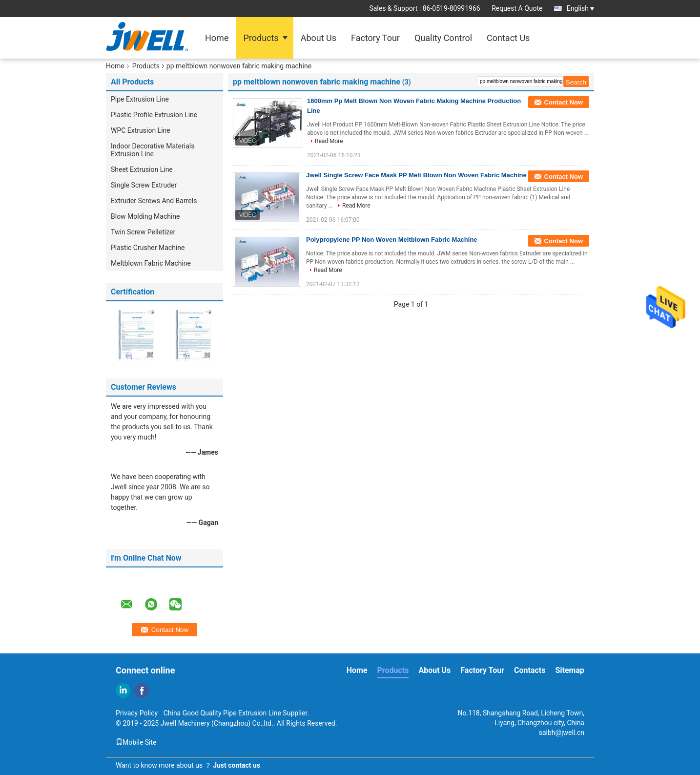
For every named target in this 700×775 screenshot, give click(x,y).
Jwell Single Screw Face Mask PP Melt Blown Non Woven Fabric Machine (416, 175)
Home (217, 38)
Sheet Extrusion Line (142, 169)
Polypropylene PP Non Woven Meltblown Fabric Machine (392, 240)
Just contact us (237, 765)
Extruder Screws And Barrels (154, 201)
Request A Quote (517, 8)
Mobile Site (136, 742)
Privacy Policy (137, 713)
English (580, 8)
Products (261, 38)
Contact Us (508, 38)
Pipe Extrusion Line (140, 99)
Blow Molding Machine (145, 216)
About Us (319, 38)
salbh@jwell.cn (562, 733)
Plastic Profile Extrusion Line (154, 115)
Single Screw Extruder (144, 185)
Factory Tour (375, 38)
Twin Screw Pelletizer (143, 232)
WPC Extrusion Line (141, 130)
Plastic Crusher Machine (148, 248)
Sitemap (570, 670)
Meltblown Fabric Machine (151, 263)
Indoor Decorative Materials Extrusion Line (153, 150)
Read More (329, 141)
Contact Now (564, 102)
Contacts (530, 670)
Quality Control (443, 38)
